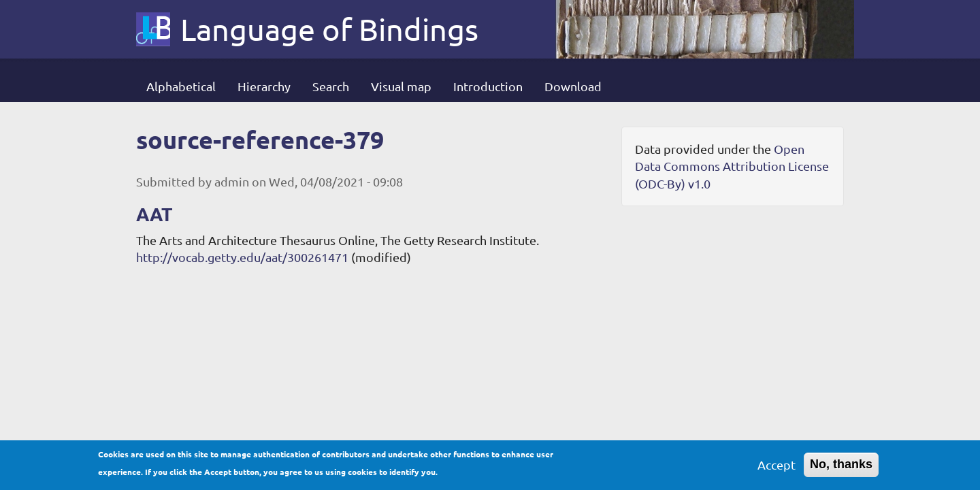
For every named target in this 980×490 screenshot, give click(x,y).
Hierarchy (264, 86)
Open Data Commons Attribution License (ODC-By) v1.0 (732, 166)
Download (573, 86)
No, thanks (841, 467)
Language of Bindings (329, 29)
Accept (777, 467)
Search (331, 86)
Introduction (488, 86)
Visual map (401, 86)
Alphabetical (181, 86)
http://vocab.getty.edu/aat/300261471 (242, 257)
